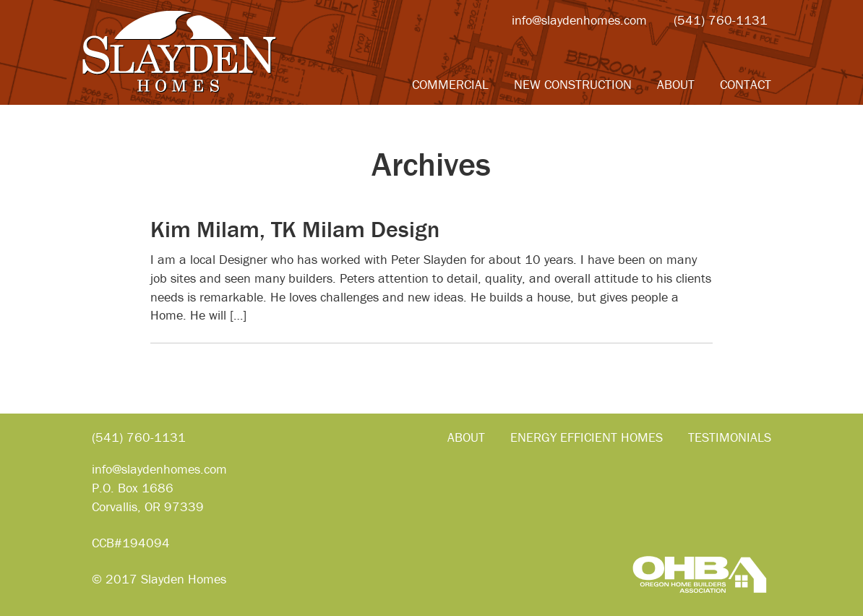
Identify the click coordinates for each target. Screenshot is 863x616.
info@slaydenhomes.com (579, 20)
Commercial (450, 84)
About (676, 84)
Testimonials (730, 437)
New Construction (573, 84)
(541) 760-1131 (721, 20)
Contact (746, 84)
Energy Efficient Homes (587, 437)
